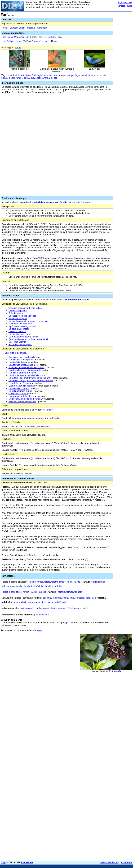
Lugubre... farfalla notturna (22, 386)
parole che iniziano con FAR (57, 608)
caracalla (80, 598)
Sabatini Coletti (17, 28)
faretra (55, 582)
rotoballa (57, 598)
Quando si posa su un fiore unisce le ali (28, 339)
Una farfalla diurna (18, 362)
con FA (38, 608)
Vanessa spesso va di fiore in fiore (26, 308)
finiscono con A (80, 608)
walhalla (23, 602)
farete (47, 582)
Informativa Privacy (110, 862)
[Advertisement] (106, 696)
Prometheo (27, 862)
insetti (12, 78)
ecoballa (47, 598)
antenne (48, 75)
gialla (44, 602)
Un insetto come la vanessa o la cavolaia (29, 321)
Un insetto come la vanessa (22, 316)
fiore (28, 75)
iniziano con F (27, 608)
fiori (34, 75)
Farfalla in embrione (18, 373)
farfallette (39, 586)
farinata (78, 592)
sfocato (92, 75)
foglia (77, 75)
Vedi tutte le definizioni (16, 353)
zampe (70, 75)
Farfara (52, 37)
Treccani (31, 28)
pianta (4, 78)
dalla (88, 598)
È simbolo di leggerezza (20, 324)
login (39, 630)
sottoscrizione (42, 615)
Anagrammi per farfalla (77, 300)
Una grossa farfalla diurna (21, 396)
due (32, 78)
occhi (26, 78)
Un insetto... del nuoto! (20, 334)
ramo (55, 75)
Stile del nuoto (16, 313)
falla (94, 598)
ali (16, 75)
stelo (105, 75)
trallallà (58, 602)
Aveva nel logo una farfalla (22, 357)
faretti (70, 582)
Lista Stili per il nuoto (12, 41)
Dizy (3, 862)
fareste (32, 582)
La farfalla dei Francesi (20, 383)
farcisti (26, 592)
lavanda (46, 78)
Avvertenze (127, 862)
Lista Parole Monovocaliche (15, 37)
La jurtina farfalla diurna (20, 391)
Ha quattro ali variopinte (20, 345)
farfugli (70, 592)
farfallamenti (99, 582)
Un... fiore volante (17, 342)
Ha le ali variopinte (18, 318)
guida (130, 6)
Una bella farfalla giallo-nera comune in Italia (31, 381)
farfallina (49, 586)
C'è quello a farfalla (18, 394)
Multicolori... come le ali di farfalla (25, 399)
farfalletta (28, 586)
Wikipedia (42, 28)
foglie (40, 75)
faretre (62, 582)
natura (62, 75)
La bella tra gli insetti (19, 329)
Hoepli (5, 28)
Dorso (35, 41)
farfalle (19, 78)
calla (72, 598)
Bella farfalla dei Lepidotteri (22, 401)
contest (121, 6)
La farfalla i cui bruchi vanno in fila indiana (29, 378)
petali (84, 75)
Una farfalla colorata (19, 388)
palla (65, 602)
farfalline (59, 586)
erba (99, 75)
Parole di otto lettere (12, 592)
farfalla (18, 48)
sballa (65, 598)
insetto (22, 75)
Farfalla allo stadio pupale (21, 360)
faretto (77, 582)
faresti (40, 582)
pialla (50, 602)
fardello (42, 592)
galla (15, 602)
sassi (38, 78)
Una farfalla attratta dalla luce (23, 365)
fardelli (34, 592)
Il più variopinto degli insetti (22, 326)
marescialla (34, 602)
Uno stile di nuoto (17, 331)
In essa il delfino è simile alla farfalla (26, 367)
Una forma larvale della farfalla (24, 375)
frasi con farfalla (35, 202)
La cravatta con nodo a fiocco (23, 337)
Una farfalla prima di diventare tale (26, 370)
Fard (40, 37)
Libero (47, 41)
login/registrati (125, 2)
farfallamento (8, 586)
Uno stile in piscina (18, 311)
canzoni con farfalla (57, 202)
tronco (54, 78)
